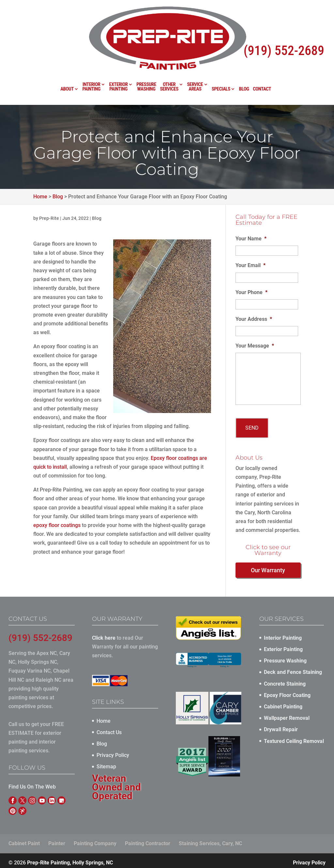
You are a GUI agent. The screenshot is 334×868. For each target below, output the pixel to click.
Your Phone (251, 292)
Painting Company (95, 840)
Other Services (169, 62)
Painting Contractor (148, 840)
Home (104, 717)
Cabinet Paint (24, 840)
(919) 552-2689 (284, 24)
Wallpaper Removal (287, 714)
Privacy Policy (113, 752)
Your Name (251, 239)
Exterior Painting (119, 62)
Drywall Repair (281, 726)
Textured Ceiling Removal (294, 737)
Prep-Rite (49, 218)
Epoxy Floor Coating (287, 691)
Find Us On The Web (32, 783)
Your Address (254, 319)
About (67, 64)
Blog (244, 64)
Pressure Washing (146, 62)
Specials (221, 64)
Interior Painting (91, 62)
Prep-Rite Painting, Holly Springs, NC (70, 859)
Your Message (255, 346)
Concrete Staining (285, 680)
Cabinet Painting (283, 703)
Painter (57, 840)
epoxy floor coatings (57, 525)
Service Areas (195, 62)
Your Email (250, 265)
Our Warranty (268, 567)
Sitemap (106, 763)
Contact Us (109, 728)
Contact (262, 64)
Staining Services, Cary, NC (210, 840)
